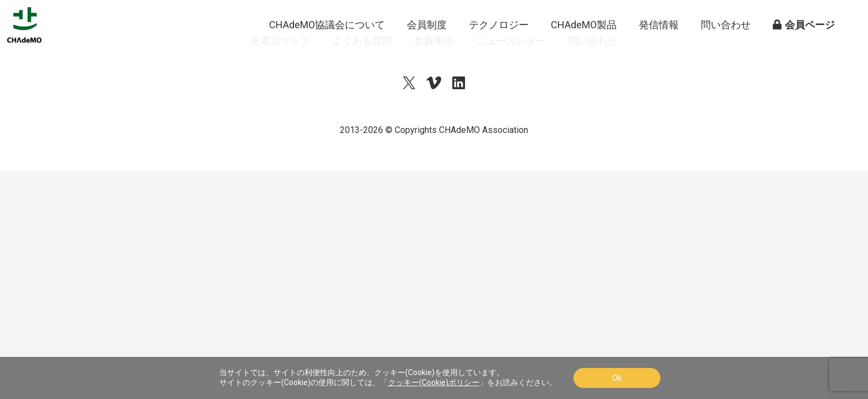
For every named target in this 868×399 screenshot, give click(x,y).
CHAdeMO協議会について (327, 50)
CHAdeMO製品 (584, 50)
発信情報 (659, 50)
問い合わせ (726, 50)
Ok (617, 378)
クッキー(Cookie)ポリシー (434, 382)
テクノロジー (499, 50)
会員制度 (427, 50)
